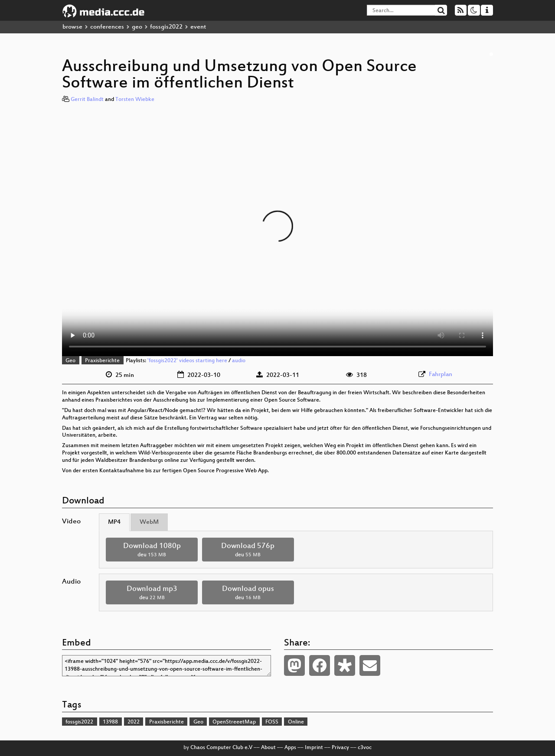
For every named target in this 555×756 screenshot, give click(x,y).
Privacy (340, 748)
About (268, 748)
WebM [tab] (149, 522)
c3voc (365, 748)
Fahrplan (441, 375)
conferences (107, 27)
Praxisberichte (102, 361)
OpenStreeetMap (234, 722)
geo (137, 27)
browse (72, 27)
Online (296, 722)
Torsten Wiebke (135, 100)
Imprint (314, 748)
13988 (110, 722)
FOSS (272, 722)
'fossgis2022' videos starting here (187, 361)
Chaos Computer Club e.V (221, 748)
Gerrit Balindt (87, 100)
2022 (134, 722)
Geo (70, 361)
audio (239, 361)
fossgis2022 (166, 27)
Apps (290, 748)
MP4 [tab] (114, 522)
